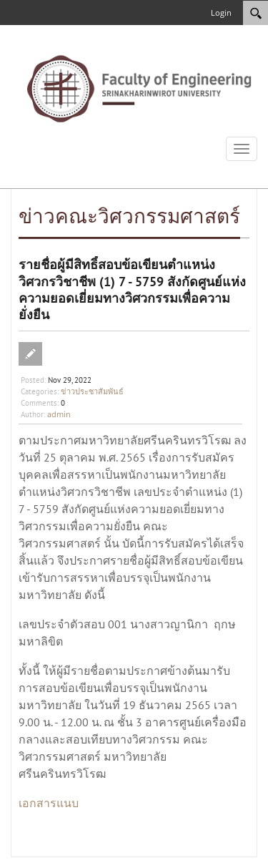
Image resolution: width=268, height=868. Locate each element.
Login (221, 13)
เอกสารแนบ (49, 803)
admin (59, 414)
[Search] (255, 13)
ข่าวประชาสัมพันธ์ (92, 391)
